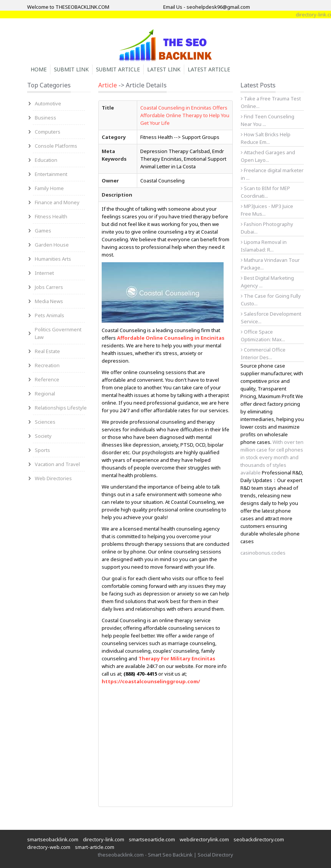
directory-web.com (49, 847)
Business (45, 118)
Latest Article (209, 69)
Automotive (48, 103)
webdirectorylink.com (204, 839)
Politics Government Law (58, 333)
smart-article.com (95, 847)
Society (43, 436)
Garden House (52, 245)
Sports (42, 450)
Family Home (49, 188)
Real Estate (47, 351)
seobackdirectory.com (259, 839)
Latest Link (164, 69)
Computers (48, 132)
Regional (45, 394)
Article (108, 85)
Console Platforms (56, 146)
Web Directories (53, 478)
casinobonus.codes (263, 553)
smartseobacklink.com (53, 839)
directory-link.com (104, 839)
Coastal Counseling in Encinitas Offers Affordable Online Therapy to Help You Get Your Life (185, 115)
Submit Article (118, 69)
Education (46, 160)
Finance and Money (57, 202)
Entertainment (51, 174)
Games (43, 231)
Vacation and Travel (57, 464)
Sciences (45, 422)
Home (39, 69)
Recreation (47, 365)
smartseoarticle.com (152, 839)
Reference (47, 379)
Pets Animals (49, 315)
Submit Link (71, 69)
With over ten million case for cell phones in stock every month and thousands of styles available (272, 457)
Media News (49, 301)
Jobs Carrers (49, 287)
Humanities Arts (53, 259)
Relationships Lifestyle (61, 408)
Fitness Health (51, 216)
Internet (44, 273)
